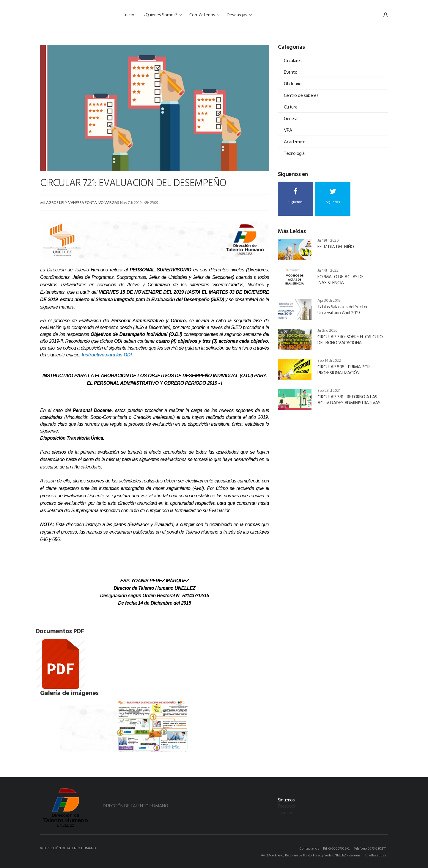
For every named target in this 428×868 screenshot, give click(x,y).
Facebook (287, 806)
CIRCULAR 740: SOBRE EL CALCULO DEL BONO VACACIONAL (350, 339)
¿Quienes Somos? (163, 15)
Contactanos (309, 848)
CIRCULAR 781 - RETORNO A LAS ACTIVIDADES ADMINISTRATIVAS (349, 400)
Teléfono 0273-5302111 (370, 848)
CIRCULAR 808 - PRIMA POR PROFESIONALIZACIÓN (343, 369)
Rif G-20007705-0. (336, 848)
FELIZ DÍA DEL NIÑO (336, 246)
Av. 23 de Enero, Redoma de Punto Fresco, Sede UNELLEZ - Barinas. (311, 855)
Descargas (239, 15)
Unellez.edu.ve (376, 855)
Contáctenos (204, 15)
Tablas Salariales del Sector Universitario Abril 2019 (343, 309)
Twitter (285, 812)
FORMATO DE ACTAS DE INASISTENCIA (340, 279)
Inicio (130, 15)
